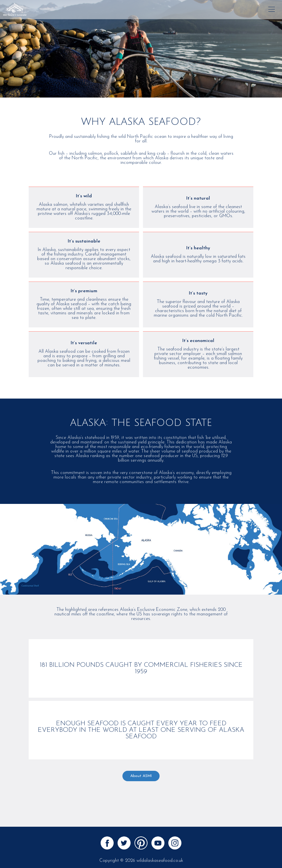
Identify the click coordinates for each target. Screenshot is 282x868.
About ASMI (141, 776)
